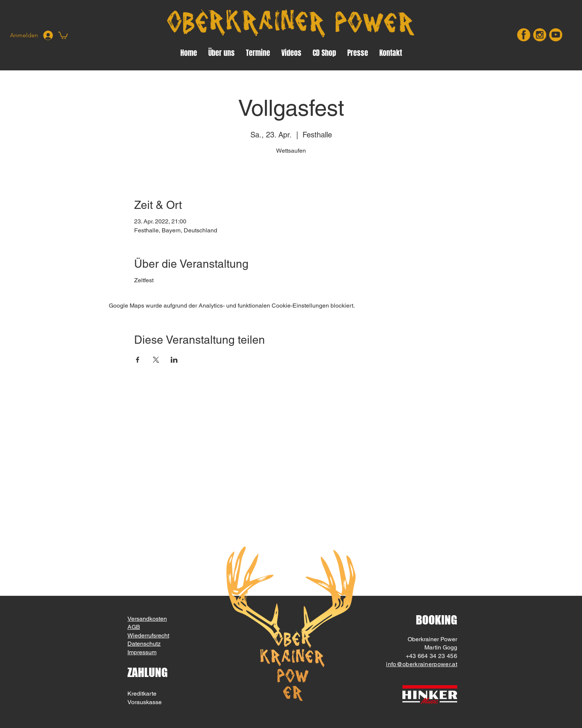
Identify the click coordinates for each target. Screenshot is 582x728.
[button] (63, 35)
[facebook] (524, 35)
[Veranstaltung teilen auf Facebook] (138, 360)
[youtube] (556, 35)
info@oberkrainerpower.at (422, 664)
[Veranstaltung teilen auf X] (156, 360)
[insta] (540, 35)
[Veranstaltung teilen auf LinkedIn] (174, 360)
